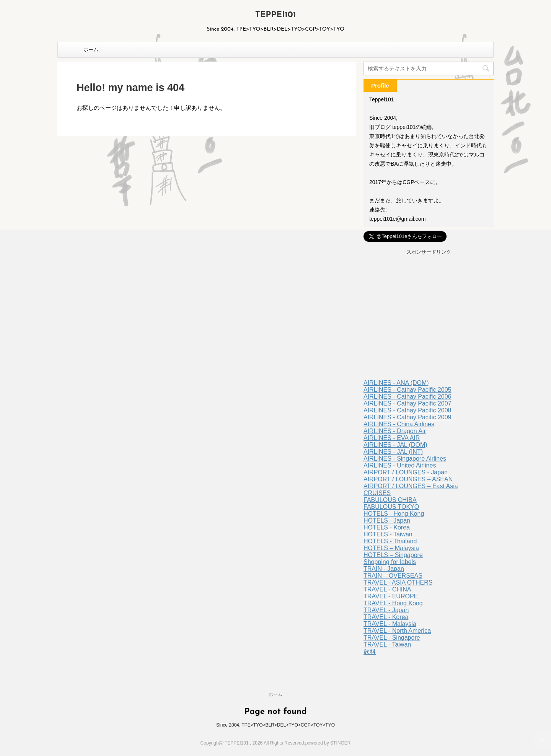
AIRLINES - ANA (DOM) (396, 383)
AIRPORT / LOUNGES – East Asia (411, 486)
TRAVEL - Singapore (392, 638)
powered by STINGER (328, 743)
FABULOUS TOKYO (391, 507)
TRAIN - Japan (384, 569)
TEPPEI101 (276, 15)
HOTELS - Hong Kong (394, 514)
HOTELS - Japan (387, 521)
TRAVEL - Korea (386, 617)
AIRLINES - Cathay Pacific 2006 (407, 397)
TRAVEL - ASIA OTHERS (398, 582)
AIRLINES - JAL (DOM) (395, 445)
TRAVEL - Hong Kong (393, 603)
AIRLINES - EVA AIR (392, 438)
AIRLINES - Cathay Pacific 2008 (407, 410)
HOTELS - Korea (387, 527)
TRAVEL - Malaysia (390, 624)
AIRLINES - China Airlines (399, 424)
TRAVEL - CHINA (387, 589)
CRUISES (377, 493)
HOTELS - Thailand (390, 541)
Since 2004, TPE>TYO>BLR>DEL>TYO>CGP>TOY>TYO (275, 725)
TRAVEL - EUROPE (391, 596)
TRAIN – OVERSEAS (393, 576)
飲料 (370, 652)
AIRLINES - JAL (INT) (393, 452)
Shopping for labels (390, 562)
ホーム (91, 50)
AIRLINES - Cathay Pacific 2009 (407, 417)
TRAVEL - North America (397, 631)
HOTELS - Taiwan (388, 534)
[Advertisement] (429, 318)
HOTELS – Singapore (393, 555)
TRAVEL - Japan (386, 610)
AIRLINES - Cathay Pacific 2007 (407, 403)
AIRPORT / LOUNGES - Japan (406, 472)
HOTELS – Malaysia (391, 548)
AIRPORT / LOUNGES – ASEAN (408, 479)
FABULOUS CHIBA (390, 500)
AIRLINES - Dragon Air (395, 431)
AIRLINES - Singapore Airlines (405, 459)
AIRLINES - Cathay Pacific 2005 (407, 390)
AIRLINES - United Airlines (400, 465)
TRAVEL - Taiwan (387, 644)
